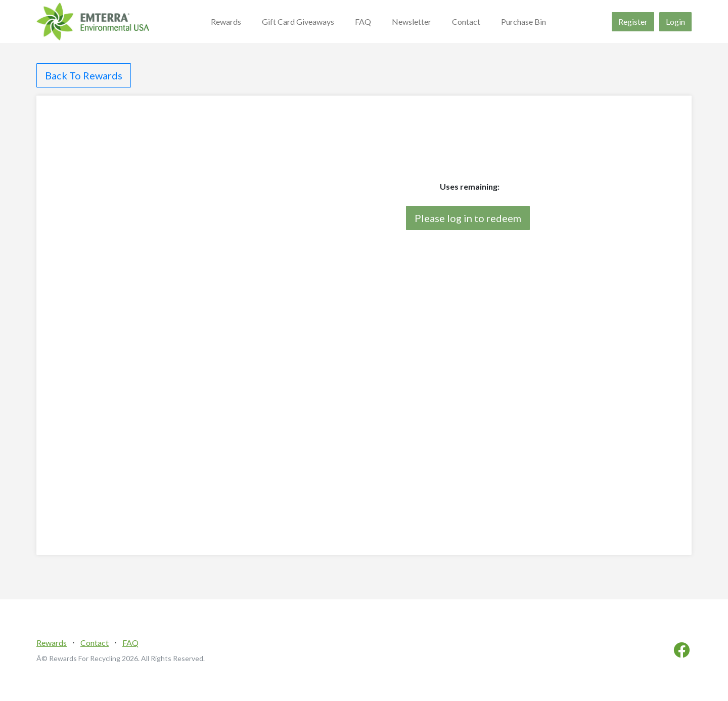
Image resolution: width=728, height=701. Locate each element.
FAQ (363, 21)
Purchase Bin (524, 21)
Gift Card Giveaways (298, 21)
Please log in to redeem (468, 218)
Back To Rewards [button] (84, 75)
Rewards (226, 21)
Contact (466, 21)
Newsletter (412, 21)
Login (675, 21)
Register (633, 21)
